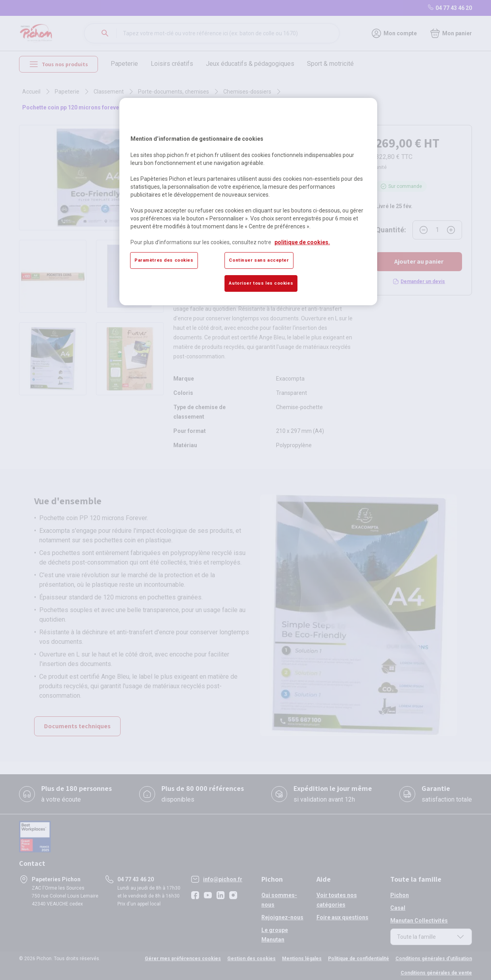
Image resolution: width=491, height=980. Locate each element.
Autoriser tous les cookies (261, 283)
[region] (248, 201)
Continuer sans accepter (259, 260)
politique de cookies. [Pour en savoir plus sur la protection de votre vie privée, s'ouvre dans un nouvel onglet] (302, 242)
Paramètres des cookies (164, 260)
